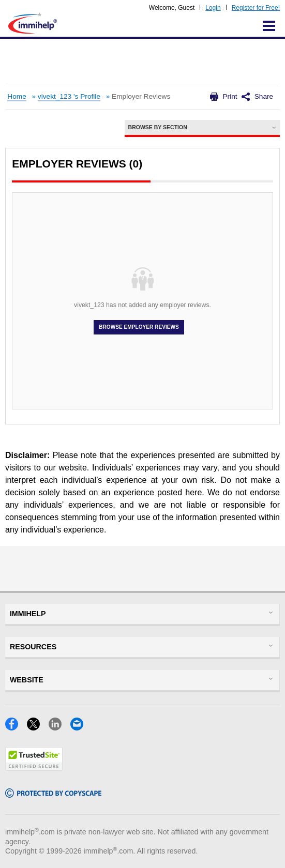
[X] (38, 727)
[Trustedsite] (34, 767)
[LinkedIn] (59, 727)
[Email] (80, 727)
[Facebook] (16, 727)
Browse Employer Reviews (139, 327)
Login (213, 8)
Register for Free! (256, 8)
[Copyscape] (53, 794)
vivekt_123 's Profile (69, 96)
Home (17, 96)
